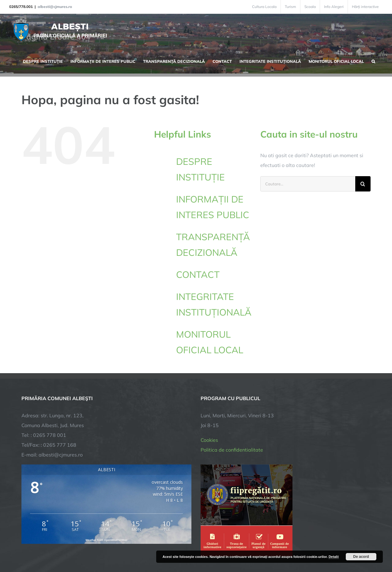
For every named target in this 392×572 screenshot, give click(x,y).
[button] (373, 61)
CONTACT (198, 275)
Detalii (334, 557)
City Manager (117, 548)
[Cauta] (363, 184)
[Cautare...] (308, 184)
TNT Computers (88, 548)
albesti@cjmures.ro (55, 7)
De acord (361, 557)
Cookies (209, 387)
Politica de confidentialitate (232, 397)
